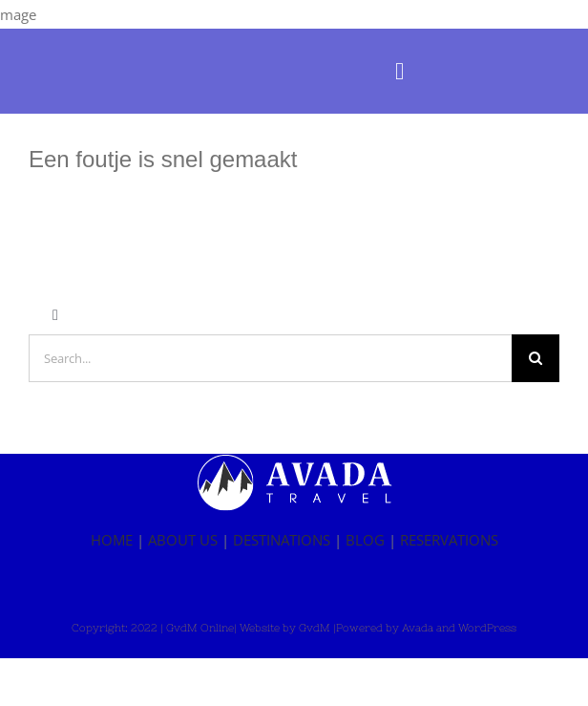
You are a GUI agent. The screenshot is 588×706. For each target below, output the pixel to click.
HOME (112, 540)
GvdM (315, 628)
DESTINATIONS (282, 540)
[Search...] (270, 358)
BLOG (365, 540)
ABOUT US (183, 540)
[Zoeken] (535, 358)
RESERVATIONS (449, 540)
